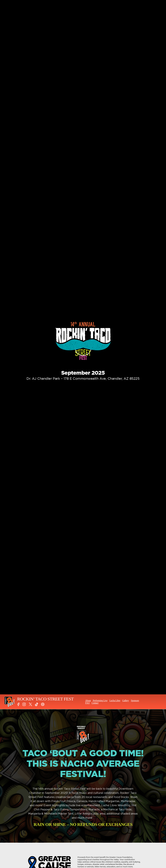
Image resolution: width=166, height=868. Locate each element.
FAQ (87, 703)
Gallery (126, 701)
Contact (95, 703)
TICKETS (154, 702)
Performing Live (100, 701)
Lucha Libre (115, 701)
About (88, 701)
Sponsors (135, 701)
